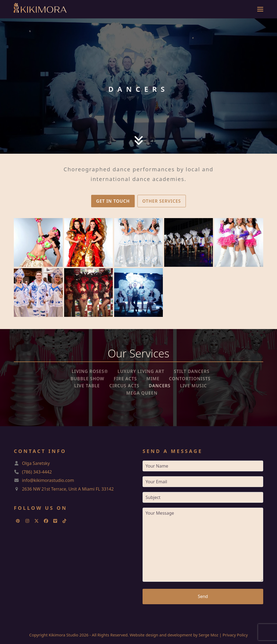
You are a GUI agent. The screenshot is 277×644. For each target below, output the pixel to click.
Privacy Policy (235, 635)
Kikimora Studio (64, 635)
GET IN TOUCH (113, 201)
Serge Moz (208, 635)
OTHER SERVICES (162, 201)
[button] (260, 9)
